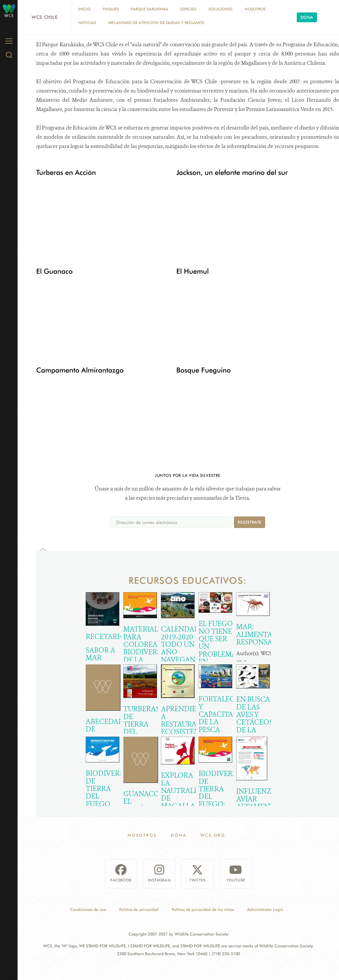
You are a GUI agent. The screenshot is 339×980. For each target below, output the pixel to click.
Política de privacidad (139, 909)
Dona (307, 17)
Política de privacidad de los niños (203, 909)
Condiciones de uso (88, 909)
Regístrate (250, 522)
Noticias (87, 23)
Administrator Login (265, 909)
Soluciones (220, 9)
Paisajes (111, 9)
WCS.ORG (213, 835)
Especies (188, 9)
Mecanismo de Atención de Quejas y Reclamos (156, 23)
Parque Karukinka (150, 9)
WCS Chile (45, 17)
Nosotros (255, 9)
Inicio (84, 9)
